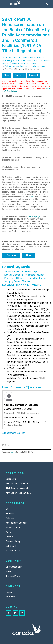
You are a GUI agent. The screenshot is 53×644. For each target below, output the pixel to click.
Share (7, 75)
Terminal (26, 281)
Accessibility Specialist (17, 523)
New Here (11, 597)
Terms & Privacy (14, 576)
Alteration (26, 272)
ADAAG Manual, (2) (16, 368)
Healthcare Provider (34, 275)
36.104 (31, 197)
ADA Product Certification (18, 484)
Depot (36, 272)
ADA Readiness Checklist (18, 488)
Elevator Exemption (14, 275)
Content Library (13, 541)
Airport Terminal (12, 272)
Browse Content (13, 527)
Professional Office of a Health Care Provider (26, 278)
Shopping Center (12, 281)
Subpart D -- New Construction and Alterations (25, 66)
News (9, 532)
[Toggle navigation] (5, 4)
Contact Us (11, 592)
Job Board (11, 546)
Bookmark (34, 75)
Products (10, 514)
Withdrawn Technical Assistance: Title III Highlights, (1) (26, 380)
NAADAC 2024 (13, 551)
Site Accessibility (14, 567)
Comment (19, 75)
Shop (8, 509)
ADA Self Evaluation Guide (18, 493)
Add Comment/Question (14, 433)
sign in (13, 452)
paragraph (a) (35, 216)
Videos (9, 537)
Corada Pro (11, 479)
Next (29, 255)
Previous (11, 255)
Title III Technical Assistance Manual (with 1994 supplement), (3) (27, 373)
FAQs (8, 571)
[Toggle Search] (48, 4)
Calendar (10, 518)
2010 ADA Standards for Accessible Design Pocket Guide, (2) (28, 291)
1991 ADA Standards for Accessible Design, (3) (28, 334)
